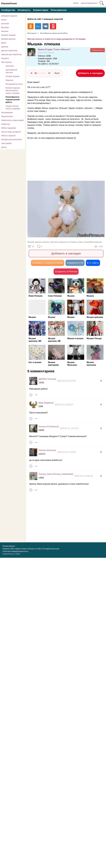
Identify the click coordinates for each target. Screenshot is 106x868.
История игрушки (13, 76)
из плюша (72, 242)
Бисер (4, 20)
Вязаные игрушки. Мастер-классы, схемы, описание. (13, 90)
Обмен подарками (9, 128)
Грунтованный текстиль (11, 71)
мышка (46, 242)
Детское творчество (9, 51)
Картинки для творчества (11, 54)
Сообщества (8, 10)
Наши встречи (7, 116)
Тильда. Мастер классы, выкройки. (13, 107)
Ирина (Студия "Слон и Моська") (54, 49)
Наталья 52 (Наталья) (49, 427)
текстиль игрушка (58, 242)
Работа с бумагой (8, 136)
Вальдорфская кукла (14, 84)
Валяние (5, 31)
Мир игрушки (6, 62)
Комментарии (41, 10)
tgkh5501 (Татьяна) (47, 379)
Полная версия (9, 546)
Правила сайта (9, 549)
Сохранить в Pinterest (66, 272)
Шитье (4, 147)
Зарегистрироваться (89, 3)
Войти (76, 3)
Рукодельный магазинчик (11, 140)
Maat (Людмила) (46, 403)
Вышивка (5, 27)
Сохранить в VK (75, 263)
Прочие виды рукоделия (11, 132)
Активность (24, 10)
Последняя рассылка (51, 549)
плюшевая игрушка (93, 242)
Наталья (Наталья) (47, 451)
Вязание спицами (8, 35)
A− (32, 73)
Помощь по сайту (34, 549)
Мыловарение (7, 112)
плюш (80, 242)
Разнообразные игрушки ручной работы (13, 100)
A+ (50, 73)
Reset (57, 73)
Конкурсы (5, 58)
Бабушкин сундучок (9, 16)
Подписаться (98, 50)
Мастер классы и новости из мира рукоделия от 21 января (56, 39)
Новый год (5, 124)
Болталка (5, 24)
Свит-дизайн (6, 143)
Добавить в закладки (90, 73)
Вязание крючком (8, 39)
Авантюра (10, 66)
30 (33, 246)
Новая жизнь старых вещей (12, 120)
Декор (4, 43)
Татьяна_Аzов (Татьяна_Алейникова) (56, 474)
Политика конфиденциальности (15, 551)
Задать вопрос (21, 549)
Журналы (9, 80)
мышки (31, 242)
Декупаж (5, 47)
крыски (38, 242)
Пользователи (59, 10)
